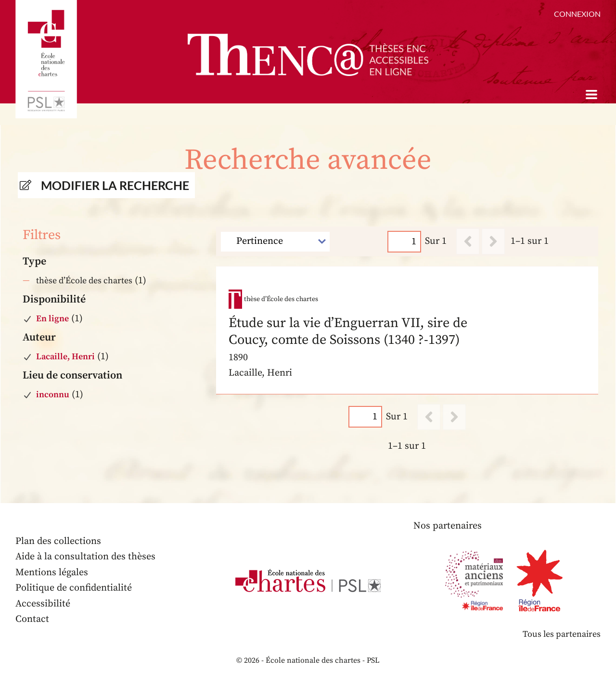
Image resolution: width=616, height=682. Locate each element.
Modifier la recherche (115, 185)
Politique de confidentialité (74, 588)
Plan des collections (58, 541)
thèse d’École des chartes (84, 281)
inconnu (53, 395)
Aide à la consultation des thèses (85, 557)
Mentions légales (52, 573)
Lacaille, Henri (65, 357)
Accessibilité (43, 604)
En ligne (52, 319)
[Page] (405, 241)
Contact (32, 619)
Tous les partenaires (562, 634)
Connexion (577, 14)
